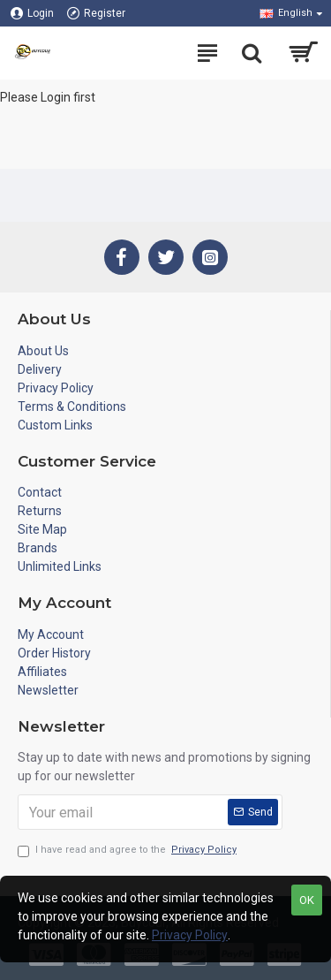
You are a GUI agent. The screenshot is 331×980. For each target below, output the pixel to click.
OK (307, 900)
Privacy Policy (190, 935)
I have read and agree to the (128, 851)
